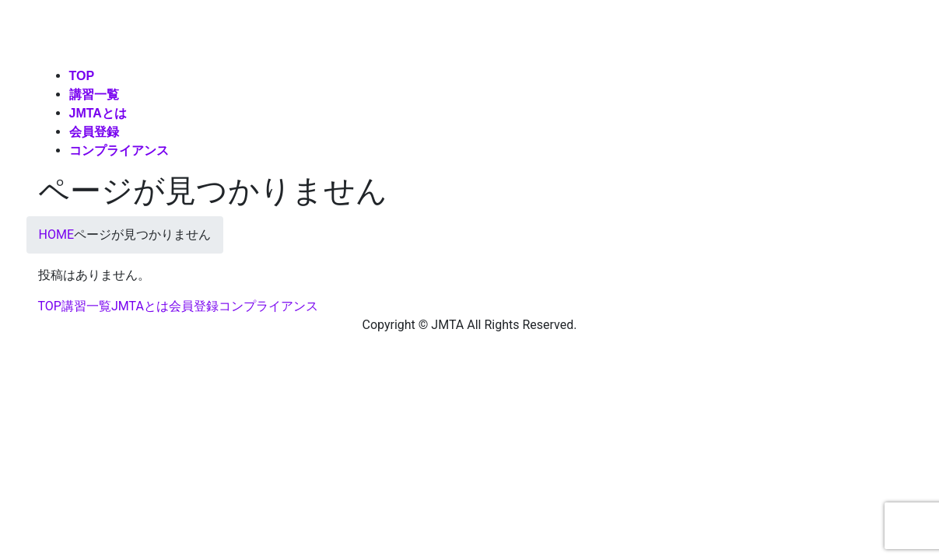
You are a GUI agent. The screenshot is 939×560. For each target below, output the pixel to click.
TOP (50, 306)
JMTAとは (140, 306)
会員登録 (194, 306)
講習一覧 (86, 306)
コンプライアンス (268, 306)
